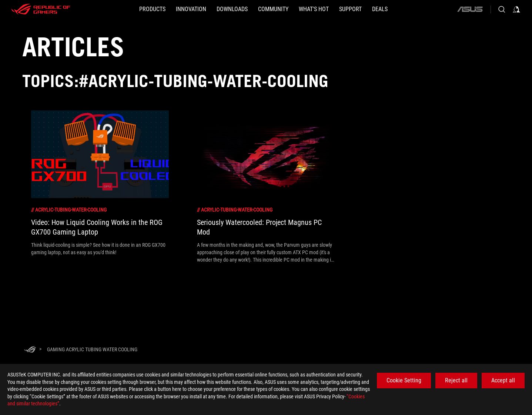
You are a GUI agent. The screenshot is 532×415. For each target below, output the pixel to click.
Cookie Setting (404, 380)
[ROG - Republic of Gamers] (41, 9)
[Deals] (380, 9)
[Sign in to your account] (516, 9)
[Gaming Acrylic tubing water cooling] (92, 349)
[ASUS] (470, 9)
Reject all (456, 380)
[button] (152, 9)
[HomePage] (30, 350)
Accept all (503, 380)
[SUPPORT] (350, 9)
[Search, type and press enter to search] (502, 9)
